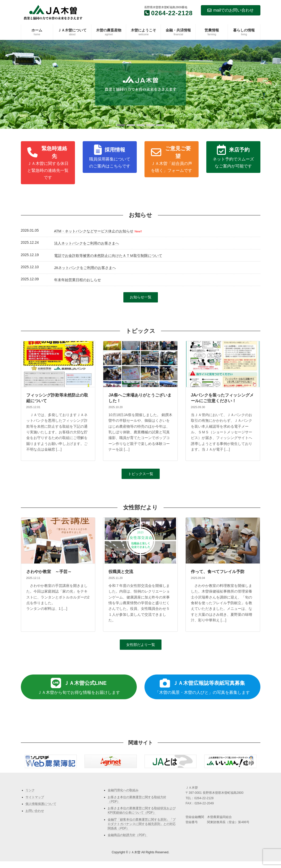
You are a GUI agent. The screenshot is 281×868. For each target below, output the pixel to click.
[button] (121, 125)
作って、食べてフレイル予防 (218, 572)
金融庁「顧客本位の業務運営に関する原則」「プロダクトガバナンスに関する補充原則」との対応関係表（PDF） (142, 824)
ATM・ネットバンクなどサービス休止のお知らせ (94, 231)
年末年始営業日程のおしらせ (78, 280)
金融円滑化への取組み (123, 790)
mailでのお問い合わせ (231, 10)
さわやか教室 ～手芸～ (49, 572)
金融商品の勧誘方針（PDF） (128, 835)
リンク (30, 790)
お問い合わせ (35, 811)
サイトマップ (35, 797)
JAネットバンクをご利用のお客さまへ (85, 268)
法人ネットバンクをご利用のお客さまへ (87, 243)
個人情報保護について (41, 804)
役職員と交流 (121, 572)
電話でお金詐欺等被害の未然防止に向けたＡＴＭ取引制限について (108, 256)
